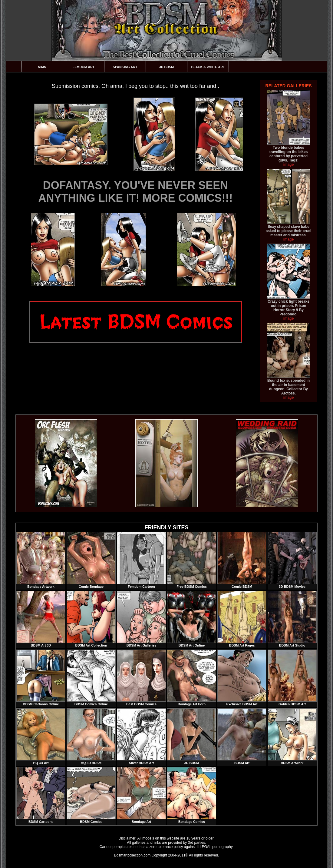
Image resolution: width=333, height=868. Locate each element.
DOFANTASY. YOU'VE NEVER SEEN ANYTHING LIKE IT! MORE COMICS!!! (136, 192)
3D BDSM (167, 67)
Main (42, 67)
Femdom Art (84, 67)
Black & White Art (208, 67)
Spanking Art (125, 67)
